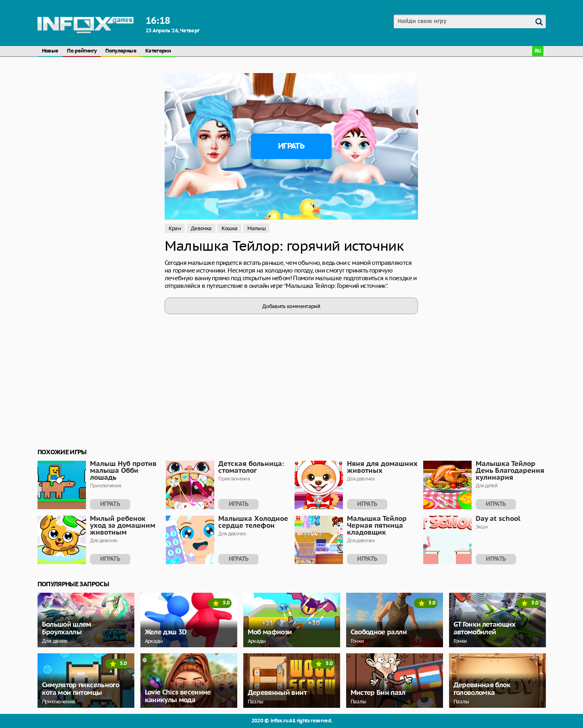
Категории (158, 51)
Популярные (121, 51)
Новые (50, 51)
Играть (291, 146)
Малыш (256, 228)
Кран (175, 228)
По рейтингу (82, 51)
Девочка (201, 228)
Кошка (229, 228)
